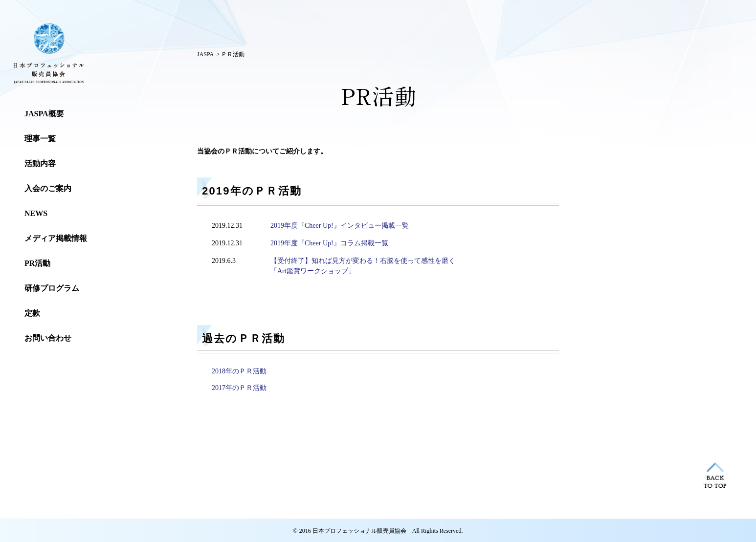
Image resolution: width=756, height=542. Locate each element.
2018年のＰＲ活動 (239, 371)
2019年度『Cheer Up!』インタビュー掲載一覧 (340, 226)
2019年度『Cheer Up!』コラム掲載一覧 (329, 243)
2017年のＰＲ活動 (239, 388)
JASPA (205, 54)
